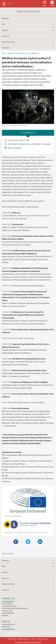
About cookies (42, 639)
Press (34, 639)
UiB (3, 53)
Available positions (24, 639)
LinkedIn (40, 542)
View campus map (8, 629)
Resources (6, 36)
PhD (3, 24)
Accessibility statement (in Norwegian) (28, 642)
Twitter (28, 542)
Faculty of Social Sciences (28, 11)
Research (5, 30)
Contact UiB (11, 639)
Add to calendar (15, 148)
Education (6, 18)
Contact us (6, 48)
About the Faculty (8, 42)
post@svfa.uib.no (8, 601)
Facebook (16, 542)
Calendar (34, 53)
